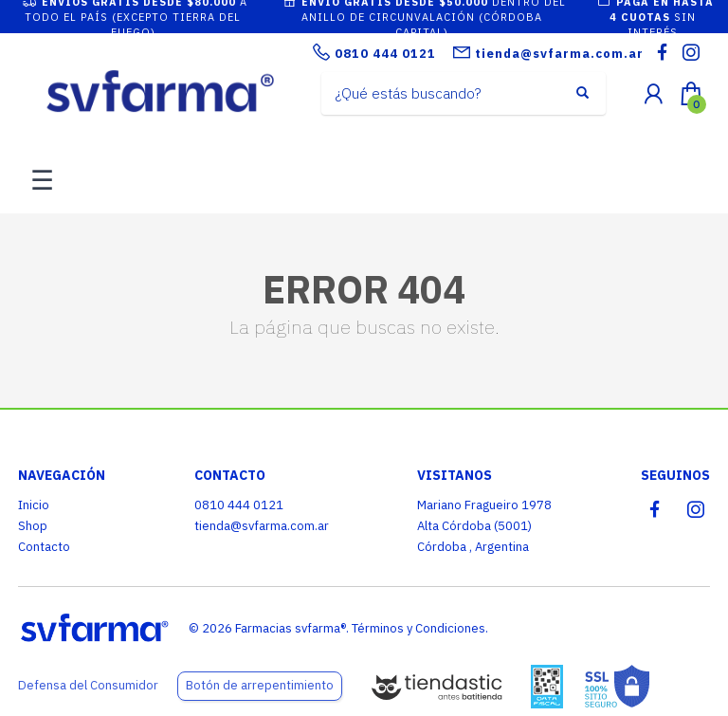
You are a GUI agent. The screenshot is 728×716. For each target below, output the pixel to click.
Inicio (34, 505)
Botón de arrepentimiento (260, 685)
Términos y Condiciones (419, 628)
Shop (33, 526)
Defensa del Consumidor (88, 685)
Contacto (44, 547)
